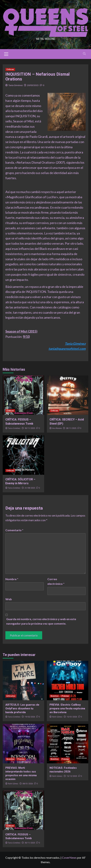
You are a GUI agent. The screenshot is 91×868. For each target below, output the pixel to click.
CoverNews (69, 858)
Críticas (10, 69)
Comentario (14, 530)
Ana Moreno (57, 428)
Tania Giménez (16, 85)
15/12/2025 (72, 776)
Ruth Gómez (57, 717)
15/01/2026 (72, 717)
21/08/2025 (30, 488)
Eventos (55, 696)
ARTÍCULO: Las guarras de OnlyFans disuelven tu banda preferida (22, 708)
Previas (65, 696)
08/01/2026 (28, 784)
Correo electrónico (56, 581)
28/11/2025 (71, 428)
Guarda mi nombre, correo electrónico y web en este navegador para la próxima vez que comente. (41, 621)
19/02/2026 (30, 717)
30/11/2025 (30, 428)
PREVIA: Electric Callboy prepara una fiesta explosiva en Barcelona (67, 708)
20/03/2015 (33, 85)
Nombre (12, 579)
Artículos (11, 696)
